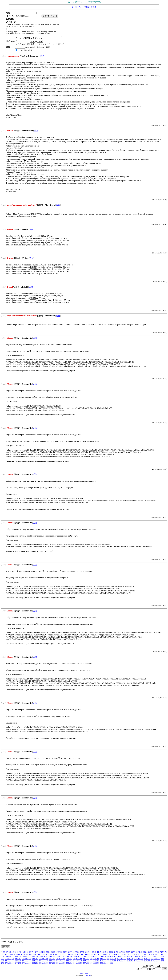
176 (162, 959)
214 (128, 961)
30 (64, 955)
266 (142, 963)
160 (108, 959)
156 (94, 959)
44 (98, 955)
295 (77, 966)
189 (44, 961)
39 (86, 955)
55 (124, 955)
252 (94, 963)
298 (88, 966)
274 (6, 966)
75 (7, 957)
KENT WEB (84, 976)
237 (44, 963)
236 (40, 963)
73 (2, 957)
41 (90, 955)
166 (128, 959)
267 (145, 963)
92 (48, 957)
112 (109, 957)
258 (115, 963)
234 (33, 963)
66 (151, 955)
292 (67, 966)
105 (85, 957)
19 (37, 955)
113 (112, 957)
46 (103, 955)
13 (23, 955)
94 (53, 957)
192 (54, 961)
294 (74, 966)
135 (23, 959)
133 (16, 959)
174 (156, 959)
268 (149, 963)
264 (135, 963)
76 (10, 957)
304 (108, 966)
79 (17, 957)
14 (25, 955)
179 (10, 961)
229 (16, 963)
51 (115, 955)
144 (54, 959)
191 (50, 961)
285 (44, 966)
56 (127, 955)
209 (111, 961)
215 (132, 961)
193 (57, 961)
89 (41, 957)
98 (63, 957)
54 (122, 955)
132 (13, 959)
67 (153, 955)
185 (30, 961)
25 (52, 955)
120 (135, 957)
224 (162, 961)
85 (31, 957)
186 (33, 961)
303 (105, 966)
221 (152, 961)
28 (59, 955)
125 (152, 957)
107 (92, 957)
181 (16, 961)
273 (3, 966)
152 (81, 959)
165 (125, 959)
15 (27, 955)
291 (64, 966)
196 (67, 961)
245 (71, 963)
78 (14, 957)
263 (132, 963)
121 (139, 957)
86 (34, 957)
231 (23, 963)
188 (40, 961)
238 (47, 963)
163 (118, 959)
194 (60, 961)
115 (119, 957)
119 (132, 957)
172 (149, 959)
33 (71, 955)
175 (159, 959)
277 (16, 966)
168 (135, 959)
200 (81, 961)
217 (138, 961)
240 (54, 963)
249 (84, 963)
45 (100, 955)
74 (5, 957)
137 (30, 959)
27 (56, 955)
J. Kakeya (88, 978)
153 (84, 959)
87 (36, 957)
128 (162, 957)
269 (152, 963)
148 (67, 959)
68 (156, 955)
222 (155, 961)
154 (88, 959)
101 (72, 957)
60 (136, 955)
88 (39, 957)
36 (78, 955)
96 (58, 957)
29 (61, 955)
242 (60, 963)
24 (49, 955)
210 (115, 961)
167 (132, 959)
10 (15, 955)
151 (77, 959)
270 (156, 963)
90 (44, 957)
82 (24, 957)
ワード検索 (84, 7)
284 (40, 966)
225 (3, 963)
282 (33, 966)
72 (166, 955)
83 (27, 957)
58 (132, 955)
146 (60, 959)
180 (13, 961)
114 (115, 957)
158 (101, 959)
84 (29, 957)
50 (112, 955)
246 (74, 963)
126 (156, 957)
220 (149, 961)
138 (33, 959)
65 (149, 955)
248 (81, 963)
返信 (42, 59)
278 (20, 966)
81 (22, 957)
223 (159, 961)
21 (42, 955)
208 (108, 961)
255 (105, 963)
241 (57, 963)
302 (101, 966)
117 (125, 957)
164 (122, 959)
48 (107, 955)
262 (128, 963)
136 (27, 959)
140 (40, 959)
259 (118, 963)
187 (37, 961)
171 (145, 959)
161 (111, 959)
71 (163, 955)
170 (142, 959)
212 (121, 961)
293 (71, 966)
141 (44, 959)
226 (6, 963)
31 (66, 955)
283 (37, 966)
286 (47, 966)
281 (30, 966)
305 (111, 966)
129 (3, 959)
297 (84, 966)
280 (27, 966)
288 (54, 966)
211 (118, 961)
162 (115, 959)
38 (83, 955)
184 (27, 961)
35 (76, 955)
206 (101, 961)
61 (139, 955)
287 (50, 966)
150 (74, 959)
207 (105, 961)
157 (98, 959)
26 (54, 955)
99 (65, 957)
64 (146, 955)
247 (77, 963)
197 (71, 961)
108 (95, 957)
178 (6, 961)
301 (98, 966)
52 (117, 955)
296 (81, 966)
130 (6, 959)
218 (142, 961)
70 (161, 955)
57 (129, 955)
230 (20, 963)
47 (105, 955)
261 (125, 963)
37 (81, 955)
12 (20, 955)
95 (56, 957)
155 (91, 959)
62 (141, 955)
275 (10, 966)
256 (108, 963)
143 (50, 959)
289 (57, 966)
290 (60, 966)
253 (98, 963)
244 (67, 963)
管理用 (94, 7)
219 (145, 961)
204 (94, 961)
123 (145, 957)
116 (122, 957)
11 (18, 955)
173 (152, 959)
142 (47, 959)
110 (102, 957)
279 (23, 966)
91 (46, 957)
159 (105, 959)
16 (30, 955)
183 (23, 961)
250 (88, 963)
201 (84, 961)
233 (30, 963)
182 (20, 961)
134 (20, 959)
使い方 (74, 7)
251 (91, 963)
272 (162, 963)
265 (139, 963)
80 (19, 957)
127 (159, 957)
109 (99, 957)
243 (64, 963)
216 (135, 961)
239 (50, 963)
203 (91, 961)
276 (13, 966)
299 (91, 966)
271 (159, 963)
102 (75, 957)
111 (105, 957)
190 (47, 961)
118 (129, 957)
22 (44, 955)
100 (68, 957)
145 (57, 959)
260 (122, 963)
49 (110, 955)
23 (47, 955)
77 (12, 957)
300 (94, 966)
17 (32, 955)
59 (134, 955)
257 (111, 963)
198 (74, 961)
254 (101, 963)
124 (149, 957)
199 (77, 961)
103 (78, 957)
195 (64, 961)
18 (35, 955)
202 (88, 961)
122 (142, 957)
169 (139, 959)
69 (158, 955)
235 (37, 963)
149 (71, 959)
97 (60, 957)
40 (88, 955)
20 (40, 955)
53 (120, 955)
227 (10, 963)
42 (93, 955)
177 (3, 961)
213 (125, 961)
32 (69, 955)
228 (13, 963)
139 (37, 959)
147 (64, 959)
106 (89, 957)
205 (98, 961)
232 (27, 963)
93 (51, 957)
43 (95, 955)
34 (73, 955)
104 (82, 957)
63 (144, 955)
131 (10, 959)
